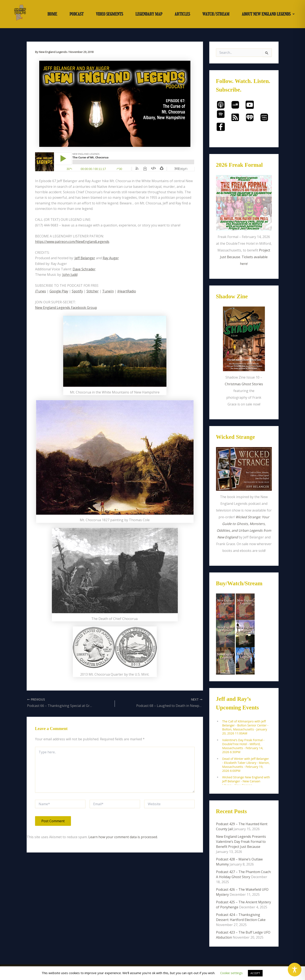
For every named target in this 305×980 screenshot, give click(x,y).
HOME (52, 14)
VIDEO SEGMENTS (109, 14)
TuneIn (108, 291)
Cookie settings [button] (231, 973)
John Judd (70, 275)
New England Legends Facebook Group (66, 308)
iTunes (41, 291)
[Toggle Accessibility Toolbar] (295, 970)
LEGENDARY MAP (149, 14)
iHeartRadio (127, 291)
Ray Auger (111, 258)
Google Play (59, 291)
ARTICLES (182, 14)
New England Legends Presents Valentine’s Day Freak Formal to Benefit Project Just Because (241, 842)
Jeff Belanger (85, 258)
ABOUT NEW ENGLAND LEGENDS (268, 14)
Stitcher (93, 291)
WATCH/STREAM (216, 14)
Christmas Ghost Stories (244, 384)
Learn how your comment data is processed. (123, 837)
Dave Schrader (84, 269)
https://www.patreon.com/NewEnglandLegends (72, 242)
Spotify (77, 291)
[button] (268, 14)
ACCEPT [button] (255, 973)
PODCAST (77, 14)
